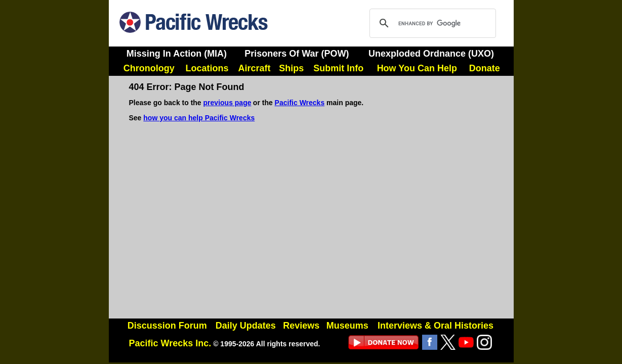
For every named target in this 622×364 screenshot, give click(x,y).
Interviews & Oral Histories (436, 326)
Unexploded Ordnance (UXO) (431, 54)
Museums (347, 326)
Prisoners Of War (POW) (297, 54)
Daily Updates (246, 326)
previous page (227, 103)
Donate (485, 68)
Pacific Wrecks (300, 103)
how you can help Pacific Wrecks (199, 118)
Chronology (149, 68)
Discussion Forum (167, 326)
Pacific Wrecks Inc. (170, 343)
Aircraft (255, 68)
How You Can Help (417, 68)
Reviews (301, 326)
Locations (207, 68)
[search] (431, 23)
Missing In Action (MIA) (177, 54)
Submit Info (338, 68)
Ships (291, 68)
